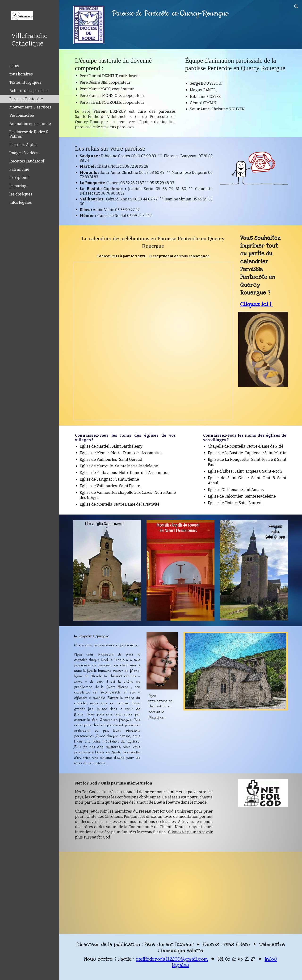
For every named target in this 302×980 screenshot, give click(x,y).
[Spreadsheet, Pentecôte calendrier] (153, 341)
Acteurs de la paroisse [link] (29, 91)
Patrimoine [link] (19, 169)
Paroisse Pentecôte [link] (26, 99)
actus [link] (14, 66)
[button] (296, 7)
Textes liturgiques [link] (25, 82)
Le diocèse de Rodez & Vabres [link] (29, 134)
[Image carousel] (107, 570)
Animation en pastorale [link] (30, 124)
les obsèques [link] (21, 194)
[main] (180, 14)
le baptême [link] (19, 178)
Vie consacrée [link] (22, 115)
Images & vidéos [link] (24, 153)
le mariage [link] (19, 186)
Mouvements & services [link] (30, 107)
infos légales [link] (21, 202)
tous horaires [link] (21, 74)
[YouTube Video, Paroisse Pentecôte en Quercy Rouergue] (126, 893)
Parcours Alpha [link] (23, 145)
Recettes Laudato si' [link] (27, 161)
